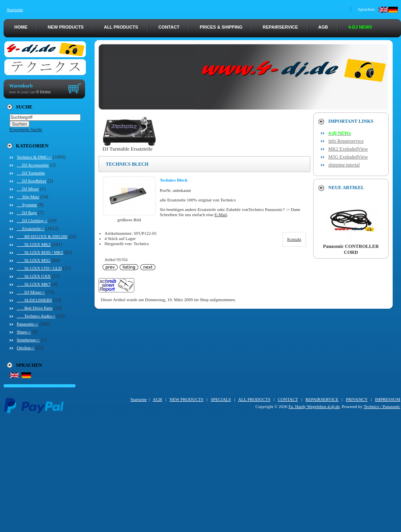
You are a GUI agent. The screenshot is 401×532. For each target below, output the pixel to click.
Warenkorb (21, 86)
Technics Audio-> (36, 316)
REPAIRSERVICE (280, 27)
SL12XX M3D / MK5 (40, 252)
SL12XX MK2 (34, 244)
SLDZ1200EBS (34, 300)
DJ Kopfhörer (32, 181)
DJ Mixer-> (31, 292)
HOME (21, 27)
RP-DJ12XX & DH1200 (42, 236)
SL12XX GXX (34, 276)
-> (34, 157)
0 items (43, 92)
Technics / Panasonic (382, 406)
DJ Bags (27, 213)
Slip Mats (28, 197)
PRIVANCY (356, 399)
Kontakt (294, 239)
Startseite (15, 10)
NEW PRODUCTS (66, 27)
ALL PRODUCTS (121, 27)
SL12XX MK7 (34, 284)
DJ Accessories (33, 165)
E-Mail (221, 215)
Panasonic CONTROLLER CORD (351, 247)
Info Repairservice (346, 141)
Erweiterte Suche (26, 130)
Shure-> (24, 332)
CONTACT (169, 27)
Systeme (27, 205)
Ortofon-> (26, 348)
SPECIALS (221, 399)
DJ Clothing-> (32, 221)
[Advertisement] (202, 476)
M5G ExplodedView (348, 157)
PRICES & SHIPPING (221, 27)
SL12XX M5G (34, 260)
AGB (323, 27)
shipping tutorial (344, 165)
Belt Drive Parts (35, 308)
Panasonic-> (27, 324)
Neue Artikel (346, 188)
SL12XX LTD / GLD (39, 268)
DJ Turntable (31, 173)
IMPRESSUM (387, 399)
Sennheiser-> (28, 340)
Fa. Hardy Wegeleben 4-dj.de (314, 406)
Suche (24, 107)
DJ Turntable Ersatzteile (129, 146)
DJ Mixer (28, 189)
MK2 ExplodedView (348, 149)
